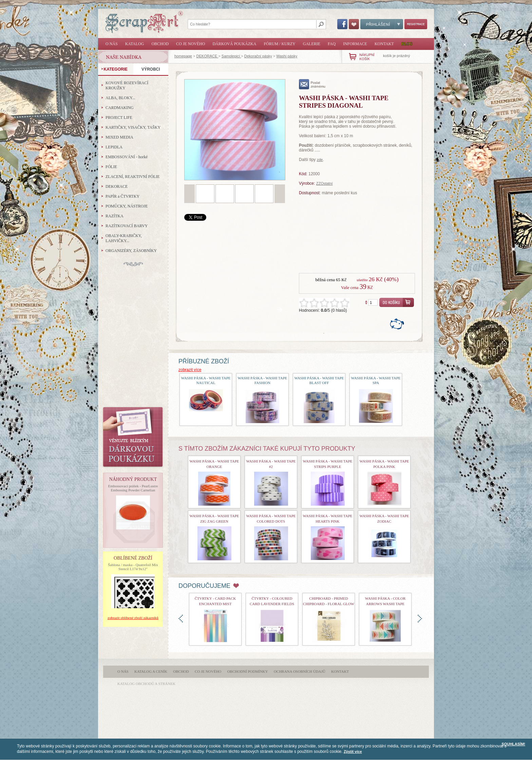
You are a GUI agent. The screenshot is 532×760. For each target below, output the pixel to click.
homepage (183, 56)
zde (320, 160)
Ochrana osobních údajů (300, 671)
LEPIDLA (114, 147)
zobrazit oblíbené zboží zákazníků (133, 618)
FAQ (332, 44)
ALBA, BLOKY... (120, 98)
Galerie (312, 44)
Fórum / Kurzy (279, 44)
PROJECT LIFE (119, 117)
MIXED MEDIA (119, 137)
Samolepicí (231, 56)
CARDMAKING (120, 108)
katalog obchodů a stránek (146, 684)
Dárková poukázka (234, 44)
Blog (407, 44)
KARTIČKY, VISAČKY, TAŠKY (133, 127)
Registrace (416, 24)
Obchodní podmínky (248, 671)
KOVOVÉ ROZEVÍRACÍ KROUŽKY (127, 85)
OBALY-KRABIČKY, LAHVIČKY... (124, 238)
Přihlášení (382, 24)
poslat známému (312, 84)
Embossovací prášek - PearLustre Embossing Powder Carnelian (133, 488)
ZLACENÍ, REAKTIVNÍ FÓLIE (133, 177)
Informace (355, 44)
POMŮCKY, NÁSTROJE (127, 206)
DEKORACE (207, 56)
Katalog (135, 44)
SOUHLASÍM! (513, 744)
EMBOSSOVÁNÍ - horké (127, 157)
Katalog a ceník (151, 671)
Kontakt (384, 44)
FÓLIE (111, 167)
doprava (420, 619)
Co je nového (191, 44)
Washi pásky (287, 56)
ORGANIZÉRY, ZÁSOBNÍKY (131, 251)
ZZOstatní (325, 183)
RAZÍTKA (115, 216)
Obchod (160, 44)
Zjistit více (353, 752)
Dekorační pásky (258, 56)
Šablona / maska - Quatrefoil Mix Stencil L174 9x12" (133, 567)
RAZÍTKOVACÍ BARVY (127, 226)
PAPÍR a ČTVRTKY (122, 196)
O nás (112, 44)
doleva (181, 619)
